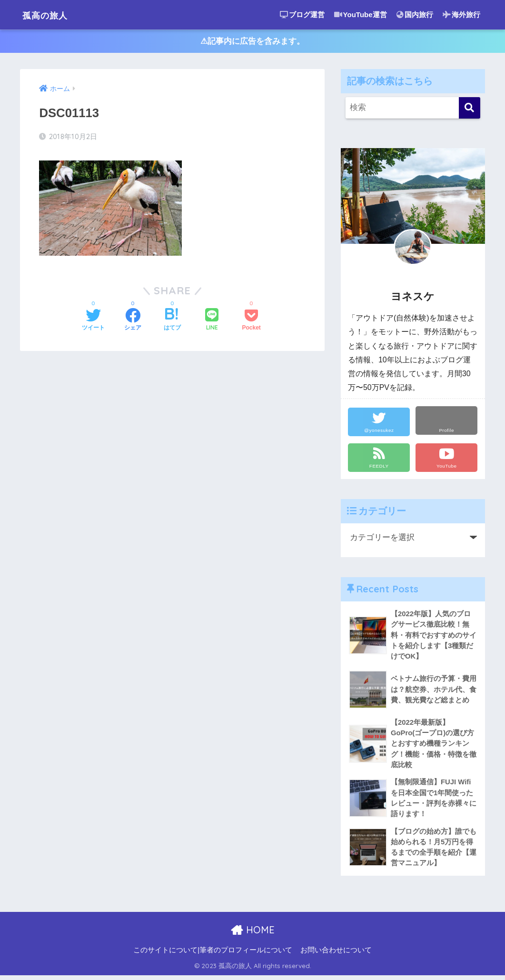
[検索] (470, 109)
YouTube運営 (361, 15)
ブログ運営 (302, 15)
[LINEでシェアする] (212, 322)
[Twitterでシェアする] (93, 322)
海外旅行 (461, 15)
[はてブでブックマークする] (172, 322)
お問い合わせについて (336, 954)
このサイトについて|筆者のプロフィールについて (213, 954)
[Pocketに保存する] (252, 322)
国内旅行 (415, 15)
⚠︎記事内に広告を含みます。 (252, 42)
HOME (252, 935)
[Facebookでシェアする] (133, 322)
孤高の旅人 (51, 15)
